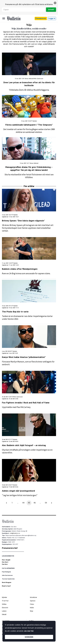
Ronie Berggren (7, 582)
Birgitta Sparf (6, 586)
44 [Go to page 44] (23, 503)
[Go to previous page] (6, 503)
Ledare (4, 611)
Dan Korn (5, 564)
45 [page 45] (29, 503)
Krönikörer (33, 597)
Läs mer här (29, 631)
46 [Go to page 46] (35, 503)
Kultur (32, 608)
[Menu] (4, 18)
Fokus (32, 604)
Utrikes (4, 604)
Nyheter (4, 597)
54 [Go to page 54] (46, 503)
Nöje (32, 611)
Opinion (33, 601)
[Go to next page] (52, 503)
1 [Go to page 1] (12, 503)
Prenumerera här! (10, 548)
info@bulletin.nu (15, 533)
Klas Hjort (5, 562)
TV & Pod (5, 601)
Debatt (4, 614)
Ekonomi (5, 608)
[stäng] (55, 3)
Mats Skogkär (6, 560)
